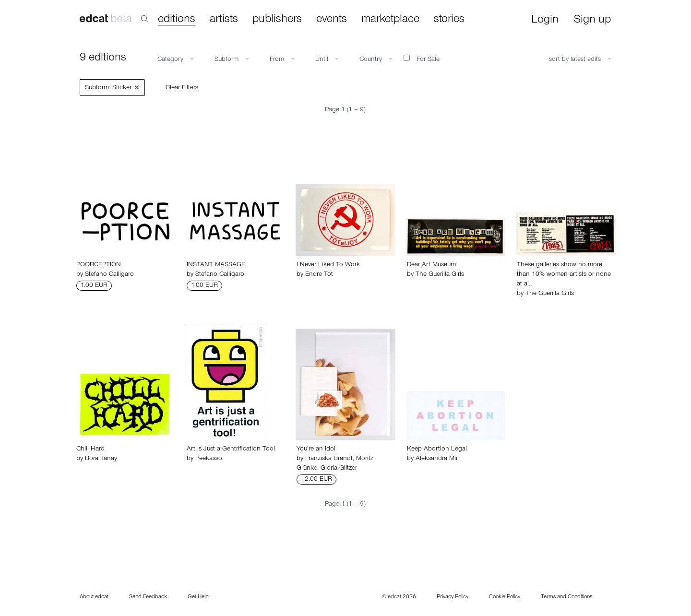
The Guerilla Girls (440, 275)
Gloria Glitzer (339, 469)
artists (224, 20)
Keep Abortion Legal (437, 450)
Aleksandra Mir (437, 459)
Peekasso (209, 459)
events (332, 20)
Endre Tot (319, 275)
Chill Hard (90, 450)
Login (545, 20)
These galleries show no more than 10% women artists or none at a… (564, 275)
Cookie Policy (505, 597)
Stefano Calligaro (109, 275)
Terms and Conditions (566, 597)
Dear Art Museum (431, 265)
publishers (277, 20)
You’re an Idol (316, 450)
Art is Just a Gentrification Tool (231, 450)
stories (449, 20)
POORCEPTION (99, 265)
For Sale (422, 59)
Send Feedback (148, 597)
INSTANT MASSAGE (216, 265)
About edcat (94, 597)
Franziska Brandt (329, 459)
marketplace (390, 20)
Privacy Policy (453, 597)
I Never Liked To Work (328, 265)
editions (177, 20)
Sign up (592, 20)
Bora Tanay (101, 459)
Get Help (198, 597)
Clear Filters (182, 88)
